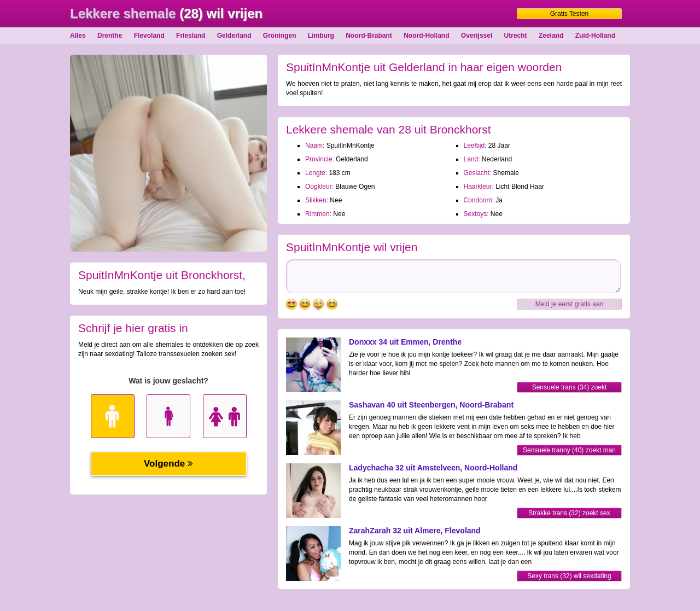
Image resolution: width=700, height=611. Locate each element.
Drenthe (110, 36)
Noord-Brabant (369, 36)
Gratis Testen (569, 14)
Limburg (321, 36)
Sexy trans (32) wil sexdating (569, 576)
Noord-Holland (426, 36)
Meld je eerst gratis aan (570, 304)
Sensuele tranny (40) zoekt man (569, 450)
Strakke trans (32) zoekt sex (569, 513)
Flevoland (149, 36)
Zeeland (551, 36)
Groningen (280, 36)
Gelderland (234, 36)
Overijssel (477, 36)
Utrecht (516, 36)
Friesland (191, 36)
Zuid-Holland (595, 36)
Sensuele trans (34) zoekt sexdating (570, 388)
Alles (78, 36)
